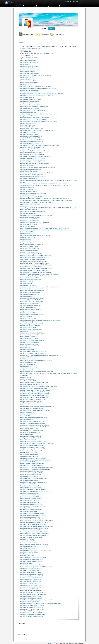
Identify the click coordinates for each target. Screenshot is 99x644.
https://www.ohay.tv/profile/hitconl (29, 339)
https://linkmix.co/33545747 (27, 412)
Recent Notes (40, 6)
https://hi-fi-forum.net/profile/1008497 (30, 570)
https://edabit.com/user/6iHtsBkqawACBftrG (32, 136)
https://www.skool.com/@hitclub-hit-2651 (31, 591)
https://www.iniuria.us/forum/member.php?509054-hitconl (35, 427)
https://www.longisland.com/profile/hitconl (31, 329)
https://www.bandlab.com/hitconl (28, 210)
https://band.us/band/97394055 (28, 241)
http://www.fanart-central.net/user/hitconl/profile (32, 405)
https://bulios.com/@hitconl (27, 539)
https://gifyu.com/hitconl (26, 239)
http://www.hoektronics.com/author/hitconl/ (31, 576)
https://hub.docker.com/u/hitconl (28, 313)
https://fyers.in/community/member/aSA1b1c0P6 (33, 399)
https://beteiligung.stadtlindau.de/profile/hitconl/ (32, 140)
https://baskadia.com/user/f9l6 (28, 132)
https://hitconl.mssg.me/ (26, 370)
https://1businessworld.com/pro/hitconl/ (30, 582)
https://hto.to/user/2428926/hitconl (29, 484)
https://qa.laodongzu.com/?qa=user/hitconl (31, 471)
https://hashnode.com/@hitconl (28, 322)
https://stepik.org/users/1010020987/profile (31, 385)
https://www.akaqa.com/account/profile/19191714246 (34, 383)
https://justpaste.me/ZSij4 (27, 189)
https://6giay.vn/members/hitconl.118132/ (31, 438)
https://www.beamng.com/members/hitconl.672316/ (34, 418)
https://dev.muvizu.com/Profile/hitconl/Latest (32, 401)
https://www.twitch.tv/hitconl (27, 72)
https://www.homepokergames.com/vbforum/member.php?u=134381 (38, 114)
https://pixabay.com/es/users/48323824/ (30, 309)
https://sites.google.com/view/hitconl (29, 66)
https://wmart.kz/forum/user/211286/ (29, 278)
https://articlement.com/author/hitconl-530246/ (32, 574)
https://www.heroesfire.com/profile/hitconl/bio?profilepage (35, 410)
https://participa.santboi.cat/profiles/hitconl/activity (33, 458)
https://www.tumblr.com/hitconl (28, 68)
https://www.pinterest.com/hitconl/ (29, 61)
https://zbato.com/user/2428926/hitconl (30, 475)
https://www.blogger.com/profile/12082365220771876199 (35, 75)
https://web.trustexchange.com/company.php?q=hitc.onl (35, 390)
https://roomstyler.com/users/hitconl (29, 294)
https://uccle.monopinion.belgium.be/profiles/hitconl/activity (36, 256)
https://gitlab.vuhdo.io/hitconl (27, 116)
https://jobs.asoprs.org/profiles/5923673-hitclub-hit (33, 449)
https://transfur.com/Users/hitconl (29, 191)
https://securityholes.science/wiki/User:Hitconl (32, 464)
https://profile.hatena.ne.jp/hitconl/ (29, 344)
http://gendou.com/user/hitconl (28, 237)
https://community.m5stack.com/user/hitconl (31, 431)
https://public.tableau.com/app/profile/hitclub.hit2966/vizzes (36, 215)
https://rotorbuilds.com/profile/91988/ (30, 493)
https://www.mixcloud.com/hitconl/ (29, 247)
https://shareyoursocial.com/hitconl (29, 547)
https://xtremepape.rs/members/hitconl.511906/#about (34, 118)
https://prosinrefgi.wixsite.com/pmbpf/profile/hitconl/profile (35, 156)
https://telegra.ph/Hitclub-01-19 (28, 285)
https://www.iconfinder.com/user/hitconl (30, 583)
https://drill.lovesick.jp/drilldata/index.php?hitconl (33, 611)
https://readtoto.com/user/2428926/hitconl (31, 497)
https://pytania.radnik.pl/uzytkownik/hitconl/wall (32, 151)
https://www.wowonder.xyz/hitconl (29, 543)
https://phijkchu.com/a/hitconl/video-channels (32, 513)
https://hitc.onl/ (28, 50)
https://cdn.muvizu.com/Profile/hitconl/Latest (32, 409)
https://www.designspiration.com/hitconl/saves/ (32, 335)
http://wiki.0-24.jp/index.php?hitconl (29, 602)
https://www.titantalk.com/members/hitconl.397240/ (33, 442)
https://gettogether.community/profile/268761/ (32, 155)
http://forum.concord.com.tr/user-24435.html (32, 175)
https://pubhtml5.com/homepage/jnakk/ (30, 99)
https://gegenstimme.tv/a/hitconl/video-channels (33, 515)
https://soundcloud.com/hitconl (28, 79)
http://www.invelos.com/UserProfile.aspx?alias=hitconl (34, 223)
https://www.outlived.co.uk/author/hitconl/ (31, 499)
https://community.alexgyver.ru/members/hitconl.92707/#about (36, 173)
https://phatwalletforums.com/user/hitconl (31, 267)
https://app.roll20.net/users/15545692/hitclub (32, 300)
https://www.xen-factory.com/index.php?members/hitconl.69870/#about (39, 287)
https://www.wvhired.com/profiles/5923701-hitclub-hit (34, 473)
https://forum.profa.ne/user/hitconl (29, 552)
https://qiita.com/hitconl (26, 85)
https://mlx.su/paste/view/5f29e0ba (29, 381)
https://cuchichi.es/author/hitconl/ (29, 541)
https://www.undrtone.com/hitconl (29, 134)
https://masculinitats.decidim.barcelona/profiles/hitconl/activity (36, 526)
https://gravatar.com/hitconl (27, 97)
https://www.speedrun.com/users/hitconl (30, 105)
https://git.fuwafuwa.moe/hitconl (28, 548)
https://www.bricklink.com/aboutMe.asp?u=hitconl (33, 351)
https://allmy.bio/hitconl (26, 416)
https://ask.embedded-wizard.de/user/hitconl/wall (33, 489)
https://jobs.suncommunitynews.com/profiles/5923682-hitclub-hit (37, 467)
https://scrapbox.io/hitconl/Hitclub (29, 171)
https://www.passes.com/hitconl (28, 224)
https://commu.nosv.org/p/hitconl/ (29, 589)
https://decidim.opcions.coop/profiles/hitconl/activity (34, 482)
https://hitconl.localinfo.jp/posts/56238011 (31, 598)
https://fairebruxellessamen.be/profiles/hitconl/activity (34, 528)
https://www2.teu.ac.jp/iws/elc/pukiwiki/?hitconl (32, 333)
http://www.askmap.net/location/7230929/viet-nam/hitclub (35, 164)
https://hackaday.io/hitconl (27, 350)
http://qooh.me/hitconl (25, 377)
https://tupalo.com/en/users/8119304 (30, 101)
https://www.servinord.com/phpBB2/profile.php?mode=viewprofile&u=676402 (40, 355)
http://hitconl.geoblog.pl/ (26, 563)
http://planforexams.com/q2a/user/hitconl (31, 510)
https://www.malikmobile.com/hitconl (29, 342)
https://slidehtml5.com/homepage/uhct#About (32, 147)
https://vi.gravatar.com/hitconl (28, 307)
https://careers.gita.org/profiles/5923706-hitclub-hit (33, 478)
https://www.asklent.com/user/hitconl (30, 501)
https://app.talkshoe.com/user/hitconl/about (31, 129)
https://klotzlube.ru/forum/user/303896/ (30, 432)
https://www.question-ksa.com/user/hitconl (31, 488)
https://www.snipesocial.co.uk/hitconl (30, 90)
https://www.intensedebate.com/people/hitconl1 (32, 340)
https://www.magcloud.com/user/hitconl (30, 149)
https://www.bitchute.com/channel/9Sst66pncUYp (33, 160)
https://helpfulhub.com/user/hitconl (29, 480)
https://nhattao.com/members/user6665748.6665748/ (34, 270)
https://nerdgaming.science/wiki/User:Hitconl (32, 605)
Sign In (67, 2)
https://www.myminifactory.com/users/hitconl (32, 291)
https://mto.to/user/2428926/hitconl (29, 453)
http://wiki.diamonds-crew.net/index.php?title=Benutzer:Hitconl (36, 372)
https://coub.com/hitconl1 (26, 296)
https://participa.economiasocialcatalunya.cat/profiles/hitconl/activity (38, 88)
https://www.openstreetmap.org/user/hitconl (31, 245)
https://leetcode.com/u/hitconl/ (28, 213)
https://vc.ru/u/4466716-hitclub (28, 362)
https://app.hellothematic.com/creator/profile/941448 (34, 523)
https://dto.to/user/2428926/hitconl (29, 462)
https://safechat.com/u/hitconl (28, 364)
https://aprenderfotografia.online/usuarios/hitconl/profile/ (35, 276)
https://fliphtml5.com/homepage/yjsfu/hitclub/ (32, 315)
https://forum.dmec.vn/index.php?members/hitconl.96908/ (35, 491)
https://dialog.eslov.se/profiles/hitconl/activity (32, 445)
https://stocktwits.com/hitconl (27, 166)
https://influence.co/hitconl (27, 331)
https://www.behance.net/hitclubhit (29, 81)
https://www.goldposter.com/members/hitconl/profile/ (34, 532)
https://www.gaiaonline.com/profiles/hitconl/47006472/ (34, 397)
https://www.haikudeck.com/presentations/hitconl (33, 587)
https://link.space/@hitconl (27, 379)
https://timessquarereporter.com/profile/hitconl (32, 565)
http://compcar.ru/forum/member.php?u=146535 (33, 506)
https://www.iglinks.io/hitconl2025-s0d (30, 357)
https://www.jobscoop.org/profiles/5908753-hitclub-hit (34, 107)
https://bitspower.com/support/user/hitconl (31, 530)
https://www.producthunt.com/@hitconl (30, 305)
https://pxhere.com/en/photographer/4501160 (32, 298)
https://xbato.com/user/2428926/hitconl (30, 596)
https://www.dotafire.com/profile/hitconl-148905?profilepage (36, 567)
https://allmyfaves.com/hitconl (28, 328)
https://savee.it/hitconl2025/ (27, 414)
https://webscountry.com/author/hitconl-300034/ (32, 609)
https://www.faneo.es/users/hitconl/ (29, 346)
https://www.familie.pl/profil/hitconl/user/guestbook (33, 388)
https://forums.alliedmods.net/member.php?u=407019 (34, 394)
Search (18, 6)
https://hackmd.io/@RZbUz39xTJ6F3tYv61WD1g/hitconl (35, 396)
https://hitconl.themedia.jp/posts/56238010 (31, 616)
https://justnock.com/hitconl (27, 556)
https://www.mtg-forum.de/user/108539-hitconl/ (32, 110)
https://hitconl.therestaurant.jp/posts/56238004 (32, 615)
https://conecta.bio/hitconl (27, 420)
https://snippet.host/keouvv (27, 188)
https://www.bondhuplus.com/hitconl (29, 143)
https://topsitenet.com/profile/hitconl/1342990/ (32, 142)
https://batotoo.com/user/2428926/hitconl (31, 578)
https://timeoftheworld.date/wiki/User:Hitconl (32, 559)
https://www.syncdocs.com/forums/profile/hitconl (33, 193)
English (54, 6)
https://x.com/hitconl (25, 64)
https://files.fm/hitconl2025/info (28, 318)
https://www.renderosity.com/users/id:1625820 (32, 158)
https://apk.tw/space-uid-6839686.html (30, 326)
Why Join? (50, 643)
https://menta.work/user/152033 (28, 219)
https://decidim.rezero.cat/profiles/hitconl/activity (33, 524)
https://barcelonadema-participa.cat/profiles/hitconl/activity (35, 460)
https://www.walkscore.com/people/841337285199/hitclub (35, 235)
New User (75, 2)
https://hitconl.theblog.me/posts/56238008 (31, 613)
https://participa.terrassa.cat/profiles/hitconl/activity (33, 261)
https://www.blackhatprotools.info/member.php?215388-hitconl (36, 443)
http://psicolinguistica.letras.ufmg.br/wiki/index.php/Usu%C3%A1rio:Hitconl (40, 274)
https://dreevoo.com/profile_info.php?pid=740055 (33, 177)
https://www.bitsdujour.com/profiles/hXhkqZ (31, 324)
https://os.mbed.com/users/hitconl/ (29, 83)
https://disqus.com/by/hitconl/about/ (29, 304)
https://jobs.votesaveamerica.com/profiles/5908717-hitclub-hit (36, 96)
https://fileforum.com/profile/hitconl (29, 250)
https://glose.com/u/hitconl (27, 243)
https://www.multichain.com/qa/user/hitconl (31, 289)
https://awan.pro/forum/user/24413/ (29, 92)
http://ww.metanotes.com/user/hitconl (30, 204)
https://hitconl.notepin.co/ (26, 359)
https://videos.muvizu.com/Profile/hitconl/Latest (32, 353)
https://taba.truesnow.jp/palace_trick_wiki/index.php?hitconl (36, 600)
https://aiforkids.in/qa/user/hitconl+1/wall (30, 486)
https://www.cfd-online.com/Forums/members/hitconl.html (35, 86)
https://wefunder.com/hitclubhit (28, 123)
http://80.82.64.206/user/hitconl (28, 125)
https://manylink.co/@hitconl (27, 232)
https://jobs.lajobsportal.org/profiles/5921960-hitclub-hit (34, 263)
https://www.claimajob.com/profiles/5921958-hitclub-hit (34, 258)
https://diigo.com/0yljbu (26, 316)
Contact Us (56, 643)
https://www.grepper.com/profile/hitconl (30, 572)
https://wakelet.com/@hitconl (27, 226)
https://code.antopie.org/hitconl (28, 112)
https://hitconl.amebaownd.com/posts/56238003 (33, 593)
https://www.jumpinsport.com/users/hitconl (31, 280)
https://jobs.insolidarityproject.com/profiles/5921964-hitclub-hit (36, 269)
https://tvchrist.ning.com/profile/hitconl (30, 248)
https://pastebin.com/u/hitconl (28, 195)
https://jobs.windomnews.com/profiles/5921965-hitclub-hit (35, 272)
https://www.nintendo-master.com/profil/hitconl (32, 423)
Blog (61, 6)
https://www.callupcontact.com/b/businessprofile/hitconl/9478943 (37, 167)
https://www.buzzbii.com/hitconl (28, 512)
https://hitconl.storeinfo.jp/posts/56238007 (31, 585)
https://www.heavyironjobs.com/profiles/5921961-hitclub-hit (36, 265)
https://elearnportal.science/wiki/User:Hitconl (32, 447)
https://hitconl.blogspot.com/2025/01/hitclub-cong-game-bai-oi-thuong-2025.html (41, 94)
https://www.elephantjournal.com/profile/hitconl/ (32, 212)
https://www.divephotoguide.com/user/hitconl (32, 302)
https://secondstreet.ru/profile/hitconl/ (30, 217)
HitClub (22, 46)
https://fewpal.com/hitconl (27, 554)
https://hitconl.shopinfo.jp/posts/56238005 (31, 569)
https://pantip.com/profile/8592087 (29, 103)
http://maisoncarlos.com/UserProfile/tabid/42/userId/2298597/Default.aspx (40, 320)
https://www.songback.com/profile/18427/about (32, 197)
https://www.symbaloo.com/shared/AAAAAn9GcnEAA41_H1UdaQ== (38, 386)
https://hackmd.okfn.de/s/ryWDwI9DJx (30, 138)
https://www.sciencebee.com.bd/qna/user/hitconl (33, 519)
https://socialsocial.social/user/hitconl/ (30, 162)
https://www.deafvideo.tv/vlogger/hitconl (30, 580)
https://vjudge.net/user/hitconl (28, 440)
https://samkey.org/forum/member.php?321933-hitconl (34, 425)
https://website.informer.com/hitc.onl (29, 252)
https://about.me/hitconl (26, 283)
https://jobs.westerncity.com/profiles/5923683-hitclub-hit (35, 469)
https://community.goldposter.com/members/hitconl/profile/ (35, 550)
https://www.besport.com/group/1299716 (31, 254)
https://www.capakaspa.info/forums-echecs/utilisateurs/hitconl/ (36, 521)
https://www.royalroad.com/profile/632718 (31, 561)
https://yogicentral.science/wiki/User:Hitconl (31, 466)
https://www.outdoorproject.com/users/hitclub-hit (33, 594)
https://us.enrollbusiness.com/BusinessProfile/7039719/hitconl (36, 202)
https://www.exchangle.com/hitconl (29, 429)
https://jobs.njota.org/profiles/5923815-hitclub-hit (33, 535)
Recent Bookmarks (28, 6)
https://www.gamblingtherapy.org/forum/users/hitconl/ (34, 545)
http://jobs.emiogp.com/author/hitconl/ (30, 517)
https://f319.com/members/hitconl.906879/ (31, 436)
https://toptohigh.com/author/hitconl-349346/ (32, 607)
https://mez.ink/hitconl (26, 348)
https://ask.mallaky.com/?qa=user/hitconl (31, 451)
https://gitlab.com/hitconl (26, 311)
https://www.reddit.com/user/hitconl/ (29, 74)
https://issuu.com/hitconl (26, 282)
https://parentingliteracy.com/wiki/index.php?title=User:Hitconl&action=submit (40, 604)
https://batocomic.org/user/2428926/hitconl (31, 504)
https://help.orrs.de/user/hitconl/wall (29, 109)
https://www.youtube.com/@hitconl (29, 62)
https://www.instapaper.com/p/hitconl (30, 70)
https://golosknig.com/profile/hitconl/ (29, 221)
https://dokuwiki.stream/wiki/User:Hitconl (31, 495)
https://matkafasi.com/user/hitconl (29, 477)
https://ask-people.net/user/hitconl (29, 455)
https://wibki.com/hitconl (26, 434)
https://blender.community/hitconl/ (29, 178)
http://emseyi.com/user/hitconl (28, 127)
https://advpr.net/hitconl (26, 508)
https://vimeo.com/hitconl (26, 77)
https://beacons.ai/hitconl (26, 366)
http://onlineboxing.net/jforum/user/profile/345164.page (34, 392)
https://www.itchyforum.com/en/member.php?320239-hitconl (36, 361)
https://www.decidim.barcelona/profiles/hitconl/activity (34, 534)
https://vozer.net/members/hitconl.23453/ (31, 537)
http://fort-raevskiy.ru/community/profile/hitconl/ (32, 259)
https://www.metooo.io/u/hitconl (28, 337)
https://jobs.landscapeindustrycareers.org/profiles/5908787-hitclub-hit (38, 121)
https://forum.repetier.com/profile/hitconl (30, 403)
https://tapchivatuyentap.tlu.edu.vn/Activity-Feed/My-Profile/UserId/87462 (39, 145)
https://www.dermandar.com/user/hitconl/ (31, 153)
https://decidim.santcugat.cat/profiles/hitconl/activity (34, 120)
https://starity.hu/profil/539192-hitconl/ (30, 293)
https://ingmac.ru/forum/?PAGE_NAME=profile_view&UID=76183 (37, 131)
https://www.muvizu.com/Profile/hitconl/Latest (32, 421)
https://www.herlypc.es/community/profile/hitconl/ (33, 558)
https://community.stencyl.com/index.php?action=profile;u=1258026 (38, 407)
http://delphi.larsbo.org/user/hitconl (29, 456)
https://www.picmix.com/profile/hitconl (30, 368)
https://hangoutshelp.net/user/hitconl (29, 502)
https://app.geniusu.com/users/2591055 (30, 169)
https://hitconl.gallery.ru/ (26, 234)
